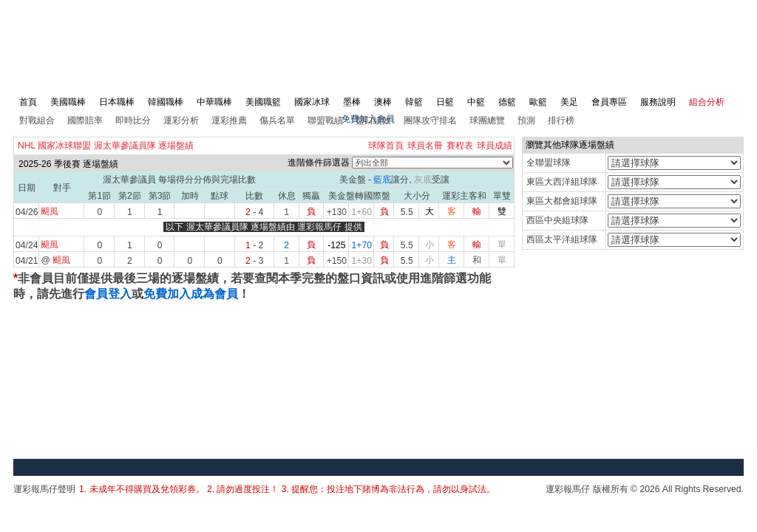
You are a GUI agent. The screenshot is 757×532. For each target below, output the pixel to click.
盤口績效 (373, 120)
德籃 (507, 102)
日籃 (445, 102)
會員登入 (108, 294)
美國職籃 (263, 102)
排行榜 (561, 120)
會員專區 (609, 102)
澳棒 (383, 102)
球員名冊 (425, 146)
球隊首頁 (386, 146)
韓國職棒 (166, 102)
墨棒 (352, 102)
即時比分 (133, 120)
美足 (569, 102)
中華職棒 (214, 102)
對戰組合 (37, 120)
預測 (526, 120)
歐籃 (538, 102)
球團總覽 (487, 120)
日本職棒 (117, 102)
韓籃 (414, 102)
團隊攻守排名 (430, 120)
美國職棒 (68, 102)
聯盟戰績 (325, 120)
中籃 (476, 102)
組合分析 (707, 102)
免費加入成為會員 (191, 294)
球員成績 (495, 146)
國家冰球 (312, 102)
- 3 (254, 261)
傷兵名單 (277, 120)
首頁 (28, 102)
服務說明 (658, 102)
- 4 (254, 212)
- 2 (254, 245)
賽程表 (460, 146)
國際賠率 (85, 120)
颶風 (50, 211)
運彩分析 (181, 120)
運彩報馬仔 (319, 227)
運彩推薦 (229, 120)
